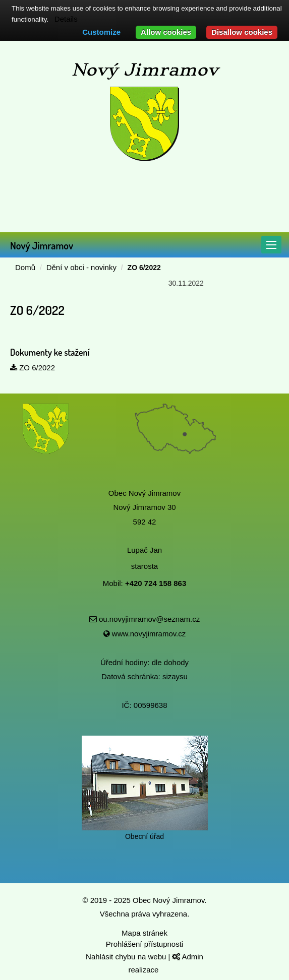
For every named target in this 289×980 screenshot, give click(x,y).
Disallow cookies (242, 32)
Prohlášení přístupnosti (144, 944)
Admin (188, 957)
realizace (144, 970)
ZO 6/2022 (33, 368)
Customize (101, 32)
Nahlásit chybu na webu (127, 957)
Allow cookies (166, 32)
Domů (25, 267)
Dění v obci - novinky (81, 267)
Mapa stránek (144, 933)
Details (66, 19)
